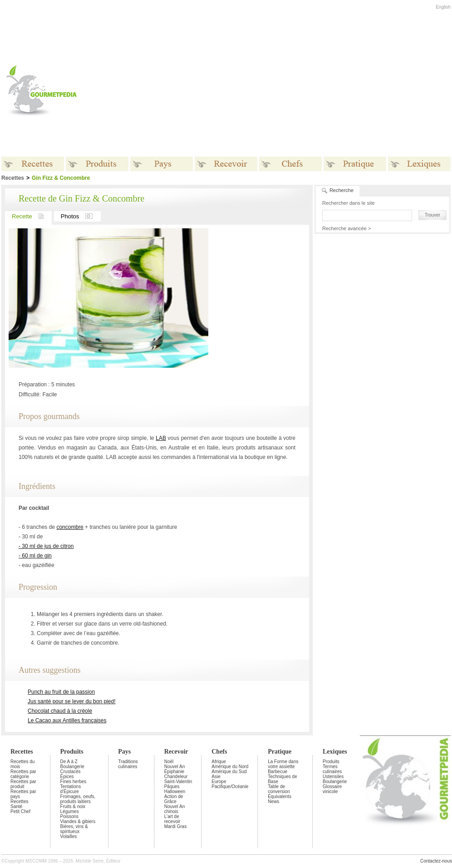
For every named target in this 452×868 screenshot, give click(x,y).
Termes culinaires (332, 769)
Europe (219, 782)
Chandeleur (176, 777)
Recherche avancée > (346, 228)
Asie (216, 777)
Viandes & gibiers (78, 821)
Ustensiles (333, 777)
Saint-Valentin (178, 782)
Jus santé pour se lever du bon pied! (71, 701)
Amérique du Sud (229, 772)
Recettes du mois (22, 764)
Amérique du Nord (230, 767)
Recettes (22, 752)
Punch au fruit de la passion (61, 692)
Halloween (175, 792)
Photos (81, 216)
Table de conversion (279, 789)
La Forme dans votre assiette (283, 764)
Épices (67, 777)
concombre (70, 527)
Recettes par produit (23, 784)
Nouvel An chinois (175, 809)
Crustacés (71, 772)
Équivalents (280, 796)
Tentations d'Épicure (71, 789)
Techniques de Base (282, 779)
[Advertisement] (211, 90)
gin (48, 556)
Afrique (219, 762)
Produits (72, 752)
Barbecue (278, 772)
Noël (169, 762)
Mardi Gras (175, 826)
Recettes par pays (23, 794)
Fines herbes (74, 782)
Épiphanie (174, 772)
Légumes (70, 811)
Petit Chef (20, 811)
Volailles (69, 836)
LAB (161, 438)
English (443, 7)
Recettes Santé (19, 804)
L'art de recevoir (172, 819)
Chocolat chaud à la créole (60, 711)
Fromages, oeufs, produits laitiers (78, 799)
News (273, 801)
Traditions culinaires (128, 764)
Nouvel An (175, 767)
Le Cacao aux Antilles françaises (67, 720)
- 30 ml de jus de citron (46, 546)
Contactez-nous (436, 861)
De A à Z (69, 762)
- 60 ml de (32, 556)
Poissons (70, 816)
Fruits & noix (73, 806)
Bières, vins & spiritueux (74, 829)
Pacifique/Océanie (230, 787)
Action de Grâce (174, 799)
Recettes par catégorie (23, 774)
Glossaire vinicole (332, 789)
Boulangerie (72, 767)
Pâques (172, 787)
